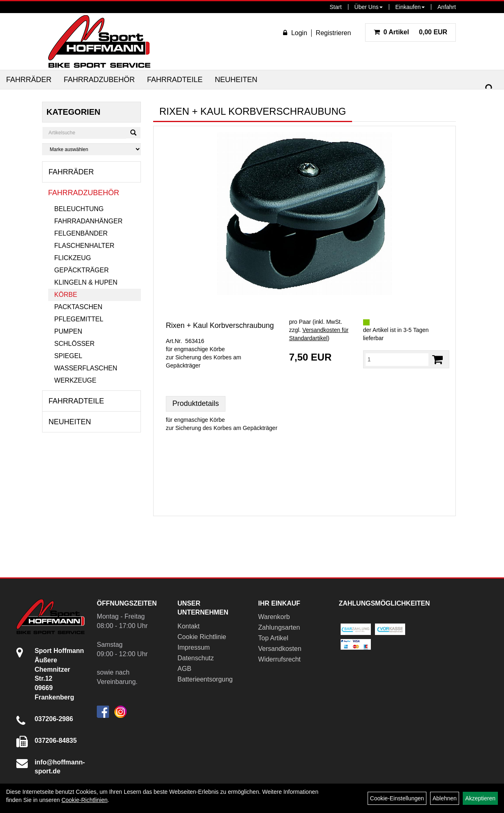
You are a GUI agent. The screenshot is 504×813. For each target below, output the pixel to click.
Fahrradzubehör (99, 80)
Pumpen (68, 331)
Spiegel (68, 356)
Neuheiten (236, 80)
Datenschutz (196, 658)
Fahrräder (29, 80)
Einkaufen (410, 7)
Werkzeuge (75, 380)
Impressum (194, 647)
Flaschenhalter (84, 246)
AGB (185, 669)
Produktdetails (196, 403)
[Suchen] (489, 88)
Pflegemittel (79, 319)
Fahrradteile (175, 80)
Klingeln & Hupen (86, 282)
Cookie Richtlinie (202, 637)
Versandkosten (280, 649)
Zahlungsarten (279, 627)
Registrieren (333, 33)
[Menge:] (397, 359)
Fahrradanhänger (88, 221)
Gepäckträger (81, 270)
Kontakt (189, 626)
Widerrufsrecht (279, 659)
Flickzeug (73, 258)
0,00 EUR (410, 32)
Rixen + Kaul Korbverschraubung (220, 325)
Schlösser (75, 344)
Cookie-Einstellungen (397, 798)
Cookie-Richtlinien (84, 800)
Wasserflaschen (86, 368)
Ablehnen (445, 798)
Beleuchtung (79, 209)
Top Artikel (273, 638)
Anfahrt (447, 7)
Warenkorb (274, 617)
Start (336, 7)
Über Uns (369, 7)
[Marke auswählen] (91, 149)
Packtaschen (78, 307)
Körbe (66, 295)
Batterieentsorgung (205, 679)
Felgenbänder (81, 233)
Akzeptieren (480, 798)
